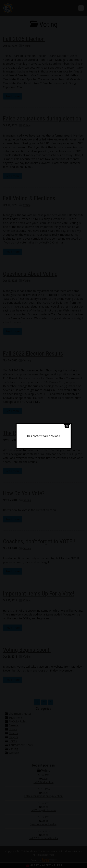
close (67, 414)
